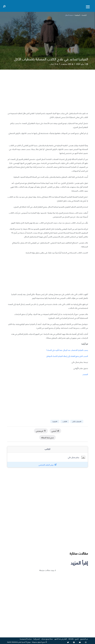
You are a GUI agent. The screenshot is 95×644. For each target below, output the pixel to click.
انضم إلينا (37, 639)
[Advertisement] (47, 92)
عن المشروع (84, 639)
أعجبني (55, 431)
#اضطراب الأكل (77, 421)
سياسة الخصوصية (26, 639)
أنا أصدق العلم (23, 642)
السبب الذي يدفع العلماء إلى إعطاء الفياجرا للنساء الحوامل (67, 356)
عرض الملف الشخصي (46, 465)
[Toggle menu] (88, 7)
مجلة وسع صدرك (47, 639)
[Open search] (4, 6)
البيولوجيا (77, 15)
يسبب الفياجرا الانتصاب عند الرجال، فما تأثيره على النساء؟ (67, 350)
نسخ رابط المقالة (47, 437)
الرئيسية (84, 15)
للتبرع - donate (74, 639)
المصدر (85, 374)
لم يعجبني (41, 431)
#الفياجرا (55, 421)
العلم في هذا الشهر (61, 639)
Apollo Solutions (12, 642)
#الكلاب (65, 421)
